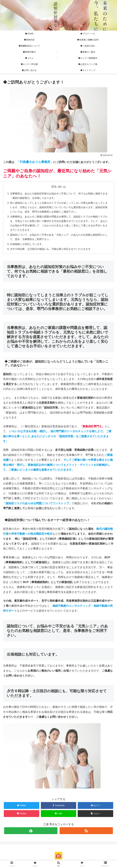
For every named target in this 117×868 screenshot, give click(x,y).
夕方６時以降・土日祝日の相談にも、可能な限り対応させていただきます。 (51, 249)
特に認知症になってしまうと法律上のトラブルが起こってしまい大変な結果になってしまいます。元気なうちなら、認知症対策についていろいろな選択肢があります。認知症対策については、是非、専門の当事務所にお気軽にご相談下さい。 (59, 207)
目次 (54, 187)
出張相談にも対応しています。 (27, 244)
